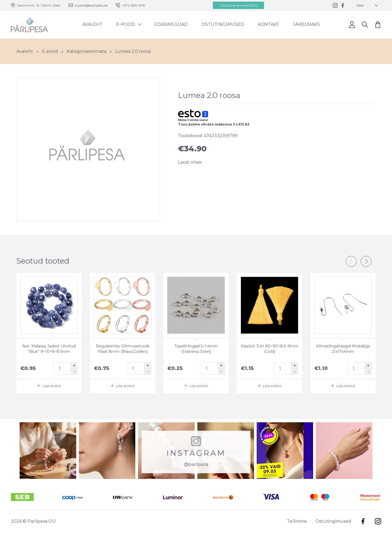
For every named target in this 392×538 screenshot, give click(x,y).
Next (366, 261)
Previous (351, 261)
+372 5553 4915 (133, 5)
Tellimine (297, 521)
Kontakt (269, 24)
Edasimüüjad (171, 24)
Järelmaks (306, 24)
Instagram (378, 521)
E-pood (126, 24)
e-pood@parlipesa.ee (91, 5)
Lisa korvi (52, 386)
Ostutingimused (223, 24)
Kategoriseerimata (87, 51)
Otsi (365, 24)
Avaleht (92, 24)
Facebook (363, 521)
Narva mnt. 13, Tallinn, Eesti (39, 5)
